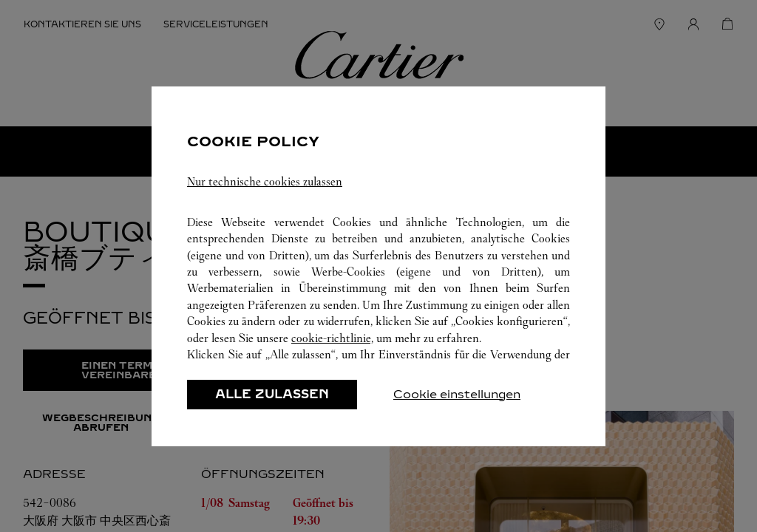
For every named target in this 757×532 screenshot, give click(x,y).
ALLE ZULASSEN (272, 394)
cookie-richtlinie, (332, 338)
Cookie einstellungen (457, 394)
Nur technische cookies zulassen (265, 181)
